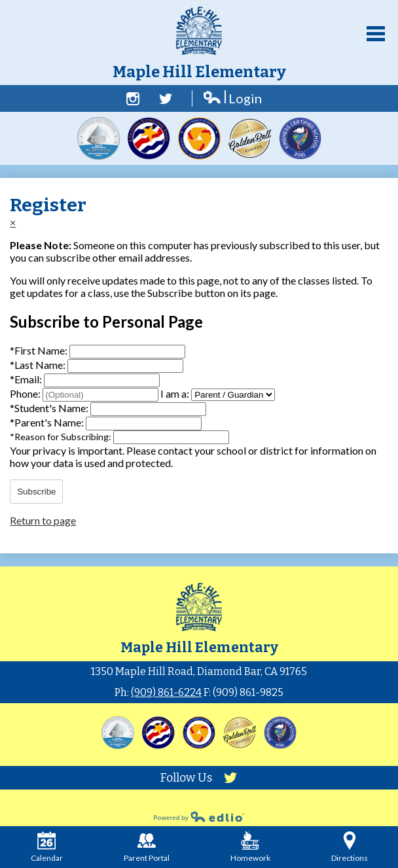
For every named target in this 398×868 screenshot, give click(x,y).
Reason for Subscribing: (62, 437)
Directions (350, 847)
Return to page (43, 520)
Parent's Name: (48, 422)
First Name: (40, 350)
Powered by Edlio (199, 816)
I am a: (175, 393)
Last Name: (39, 365)
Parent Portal (147, 847)
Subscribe (36, 492)
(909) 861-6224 (166, 692)
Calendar (47, 847)
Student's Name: (50, 408)
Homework (250, 847)
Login (232, 98)
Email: (27, 379)
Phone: (26, 393)
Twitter (166, 99)
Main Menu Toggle (376, 34)
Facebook (133, 99)
